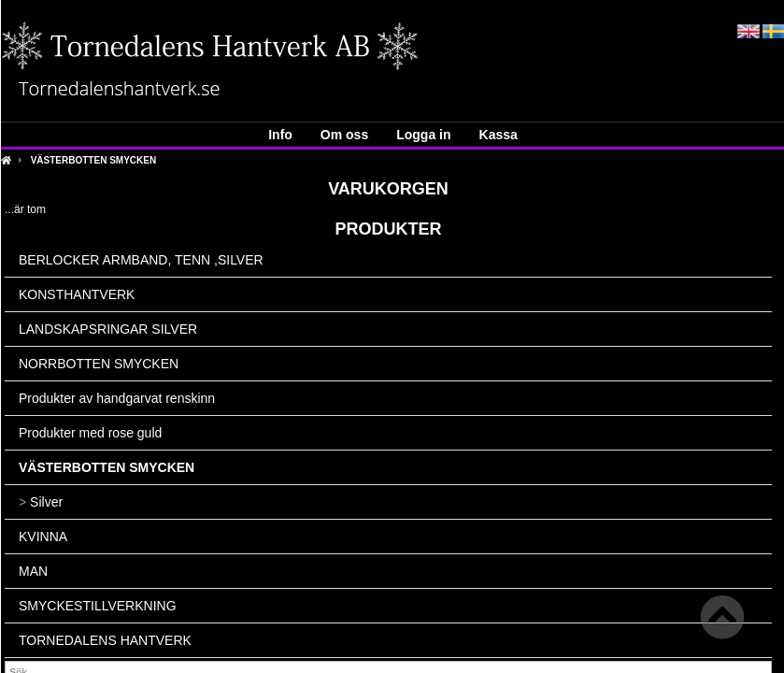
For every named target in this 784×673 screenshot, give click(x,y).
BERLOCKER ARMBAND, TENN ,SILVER (141, 260)
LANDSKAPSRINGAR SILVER (108, 329)
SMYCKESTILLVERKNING (98, 606)
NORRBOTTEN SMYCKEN (99, 364)
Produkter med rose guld (90, 433)
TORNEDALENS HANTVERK (105, 640)
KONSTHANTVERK (77, 294)
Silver (41, 502)
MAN (33, 571)
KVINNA (43, 537)
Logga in (423, 135)
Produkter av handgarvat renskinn (117, 398)
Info (280, 135)
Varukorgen (388, 189)
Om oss (344, 135)
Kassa (499, 135)
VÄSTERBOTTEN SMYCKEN (93, 160)
